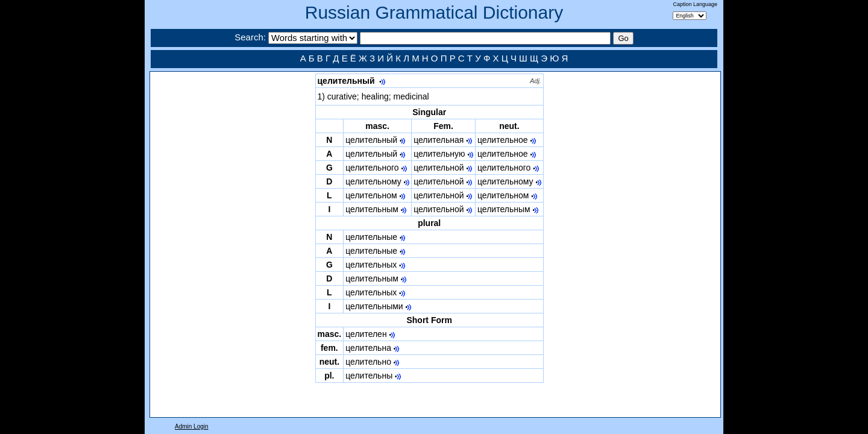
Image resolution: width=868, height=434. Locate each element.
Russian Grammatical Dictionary (434, 12)
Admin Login (192, 426)
